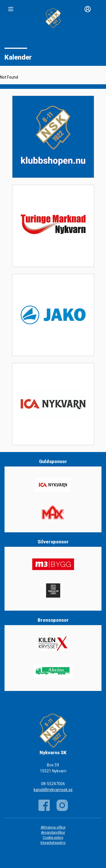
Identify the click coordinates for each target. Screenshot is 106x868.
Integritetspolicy (53, 843)
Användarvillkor (53, 833)
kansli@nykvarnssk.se (53, 790)
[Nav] (11, 9)
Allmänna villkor (53, 827)
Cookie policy (53, 838)
